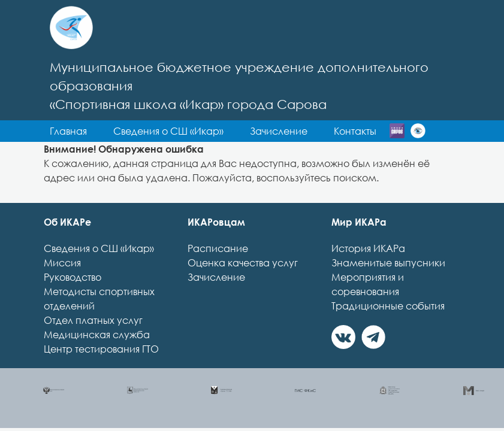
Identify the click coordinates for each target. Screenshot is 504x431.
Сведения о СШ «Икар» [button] (168, 131)
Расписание (218, 248)
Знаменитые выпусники (388, 263)
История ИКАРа (368, 248)
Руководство (73, 277)
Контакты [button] (355, 131)
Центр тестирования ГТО (101, 349)
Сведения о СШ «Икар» (99, 248)
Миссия (62, 263)
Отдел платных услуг (93, 320)
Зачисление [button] (279, 131)
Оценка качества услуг (243, 263)
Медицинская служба (97, 335)
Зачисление (216, 277)
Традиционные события (388, 306)
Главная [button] (68, 131)
